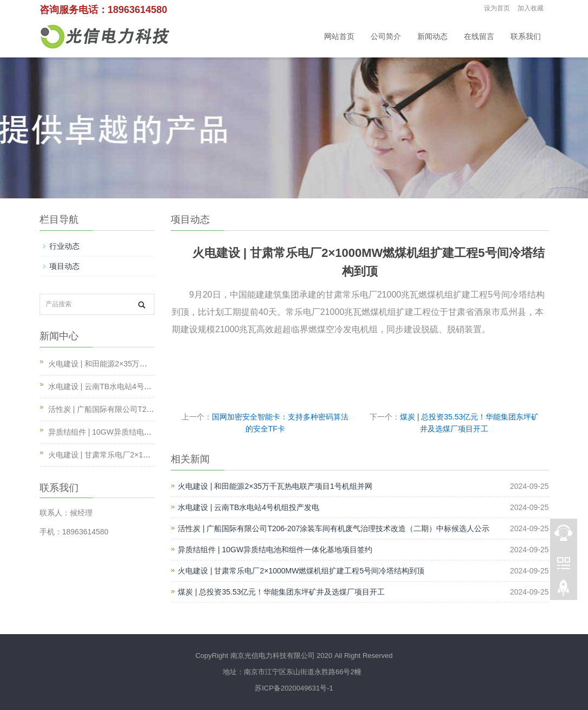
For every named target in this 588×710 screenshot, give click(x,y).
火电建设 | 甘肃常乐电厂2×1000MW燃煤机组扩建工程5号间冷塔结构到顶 (301, 571)
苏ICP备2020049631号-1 (294, 688)
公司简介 (386, 37)
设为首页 (497, 8)
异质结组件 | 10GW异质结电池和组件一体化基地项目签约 (275, 550)
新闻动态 (432, 37)
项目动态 (64, 266)
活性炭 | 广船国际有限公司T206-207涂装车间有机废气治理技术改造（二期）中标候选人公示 (334, 528)
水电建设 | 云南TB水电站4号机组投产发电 (248, 507)
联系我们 (526, 37)
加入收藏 (531, 8)
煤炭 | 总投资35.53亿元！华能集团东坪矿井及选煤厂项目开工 (281, 592)
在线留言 (479, 37)
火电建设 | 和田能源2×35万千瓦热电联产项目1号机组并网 (275, 486)
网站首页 (339, 37)
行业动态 (64, 246)
